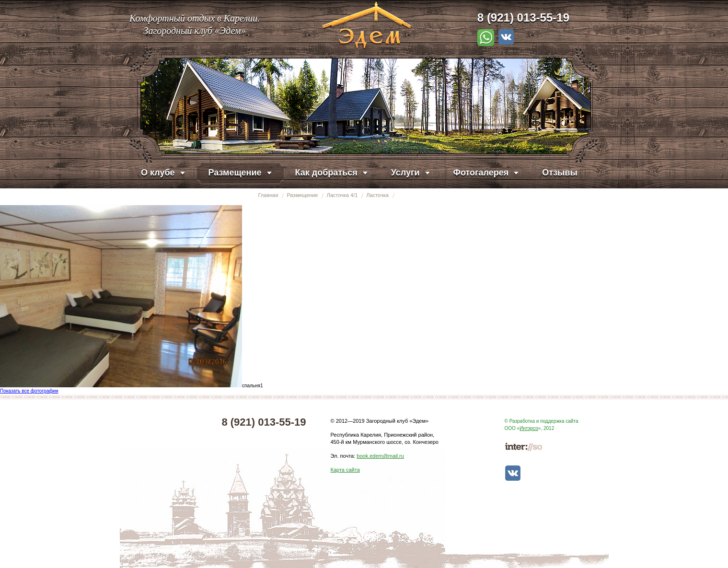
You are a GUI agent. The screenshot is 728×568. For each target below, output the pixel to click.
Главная (268, 195)
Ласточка (377, 195)
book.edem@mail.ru (380, 456)
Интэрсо (529, 428)
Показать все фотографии (29, 391)
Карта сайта (345, 470)
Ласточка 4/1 (342, 195)
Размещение (302, 195)
